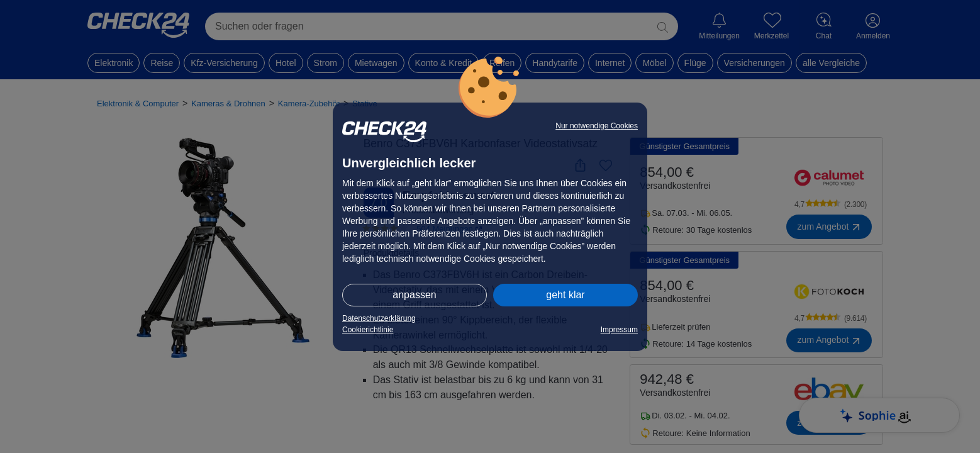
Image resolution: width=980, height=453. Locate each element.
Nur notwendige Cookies (597, 126)
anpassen (414, 295)
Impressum (619, 330)
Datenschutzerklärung (379, 318)
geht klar (565, 295)
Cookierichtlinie (368, 330)
